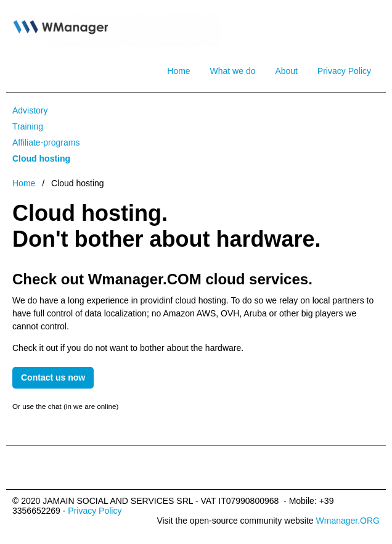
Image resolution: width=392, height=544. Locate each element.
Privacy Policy (344, 71)
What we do (233, 71)
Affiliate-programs (46, 142)
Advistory (30, 110)
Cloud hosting (41, 159)
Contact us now (53, 377)
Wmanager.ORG (348, 521)
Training (28, 126)
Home (178, 71)
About (286, 71)
